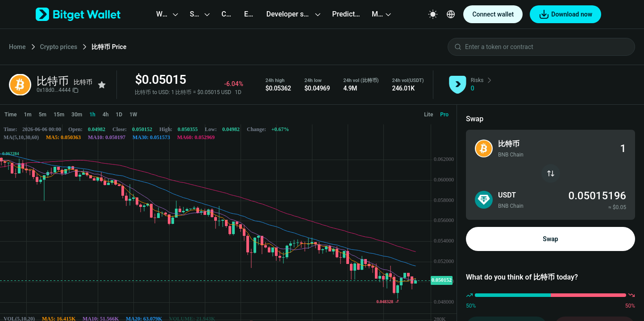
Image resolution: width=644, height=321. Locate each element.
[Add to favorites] (102, 85)
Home (17, 47)
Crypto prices (59, 47)
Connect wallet (493, 14)
